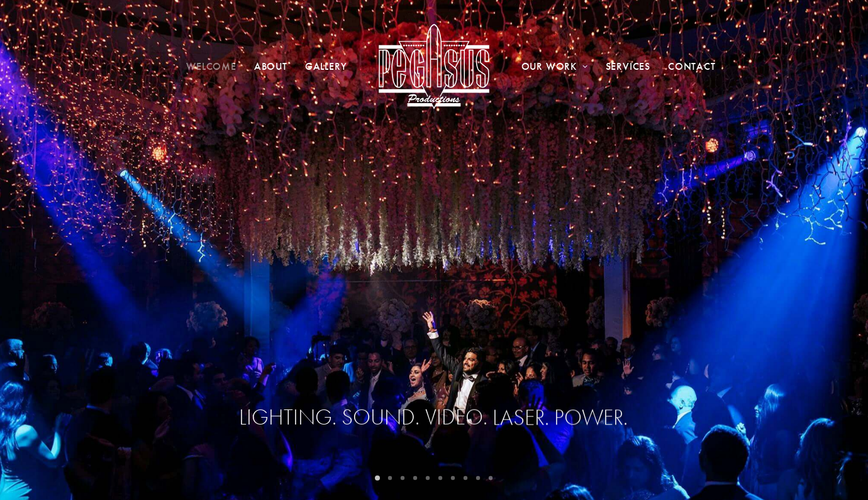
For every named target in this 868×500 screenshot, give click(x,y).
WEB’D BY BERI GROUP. (344, 476)
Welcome (211, 66)
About (271, 66)
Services (628, 66)
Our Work (555, 66)
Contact (692, 66)
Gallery (326, 66)
